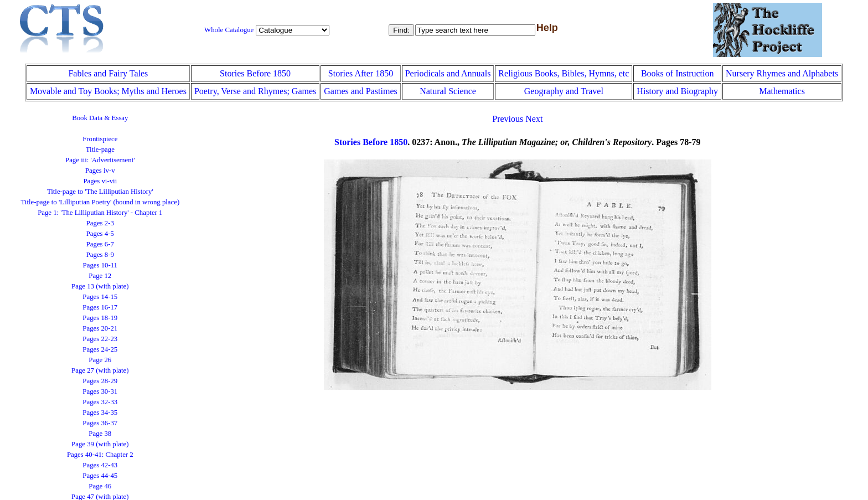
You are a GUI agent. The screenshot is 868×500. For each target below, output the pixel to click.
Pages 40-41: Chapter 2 (100, 455)
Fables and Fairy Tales (108, 73)
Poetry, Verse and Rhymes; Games (255, 91)
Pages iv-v (100, 171)
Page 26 (100, 360)
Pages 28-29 (100, 381)
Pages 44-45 (100, 476)
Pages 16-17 (100, 307)
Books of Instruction (678, 73)
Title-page (100, 150)
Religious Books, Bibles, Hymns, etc (564, 73)
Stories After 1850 (361, 73)
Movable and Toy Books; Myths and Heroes (108, 91)
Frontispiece (100, 139)
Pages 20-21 (100, 328)
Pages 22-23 (100, 339)
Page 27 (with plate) (100, 370)
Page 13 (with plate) (100, 286)
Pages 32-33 (100, 402)
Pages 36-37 (100, 423)
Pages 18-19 (100, 318)
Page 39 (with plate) (100, 444)
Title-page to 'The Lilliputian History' (100, 192)
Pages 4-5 (100, 234)
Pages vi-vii (100, 181)
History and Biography (677, 91)
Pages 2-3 (100, 223)
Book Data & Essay (100, 118)
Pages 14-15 (100, 297)
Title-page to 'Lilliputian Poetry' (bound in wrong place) (100, 202)
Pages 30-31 (100, 391)
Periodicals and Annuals (448, 73)
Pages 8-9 (100, 255)
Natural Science (448, 91)
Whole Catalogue (229, 30)
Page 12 (100, 276)
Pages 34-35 (100, 413)
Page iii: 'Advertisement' (100, 160)
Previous (508, 119)
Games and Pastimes (360, 91)
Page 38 (100, 434)
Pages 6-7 (100, 244)
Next (534, 119)
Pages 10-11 (100, 265)
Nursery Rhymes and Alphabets (782, 73)
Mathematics (782, 91)
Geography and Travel (564, 91)
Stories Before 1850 (255, 73)
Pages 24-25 (100, 349)
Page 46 (100, 486)
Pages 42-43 (100, 465)
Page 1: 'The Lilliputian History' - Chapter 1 (100, 213)
